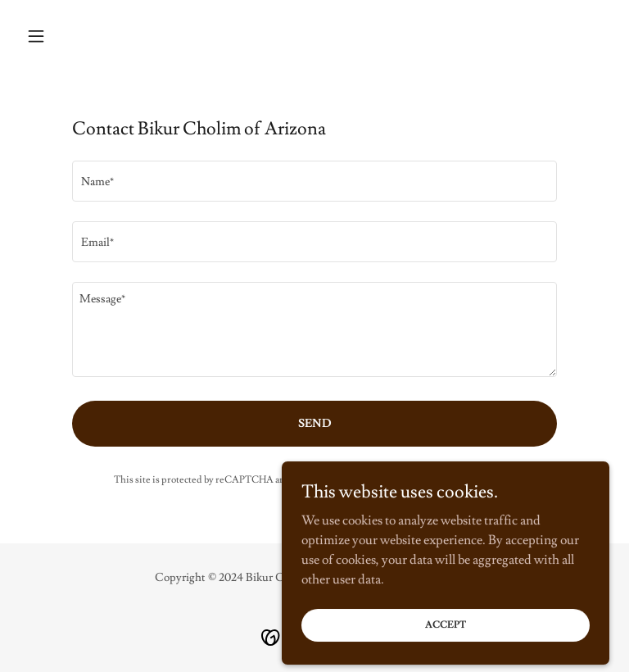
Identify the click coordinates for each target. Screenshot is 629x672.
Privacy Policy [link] (369, 480)
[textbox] (314, 181)
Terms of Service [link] (452, 480)
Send (315, 424)
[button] (64, 36)
